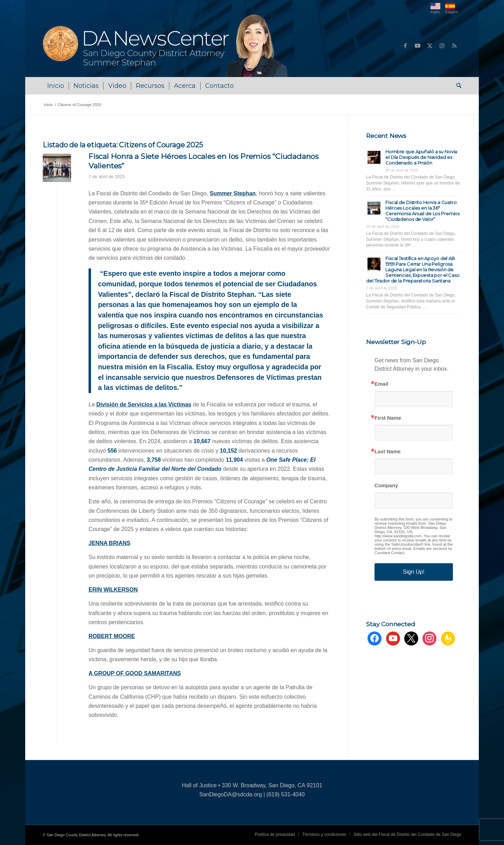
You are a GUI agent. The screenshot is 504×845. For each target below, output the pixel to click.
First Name (388, 418)
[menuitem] (56, 86)
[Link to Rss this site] (454, 46)
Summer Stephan (233, 193)
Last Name (387, 452)
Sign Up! (414, 572)
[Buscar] (457, 86)
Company (386, 486)
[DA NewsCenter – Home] (166, 46)
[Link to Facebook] (405, 46)
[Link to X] (430, 46)
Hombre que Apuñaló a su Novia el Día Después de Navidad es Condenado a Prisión (421, 157)
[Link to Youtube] (418, 46)
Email (381, 384)
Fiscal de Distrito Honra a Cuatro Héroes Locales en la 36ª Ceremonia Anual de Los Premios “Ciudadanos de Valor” (422, 211)
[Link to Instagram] (442, 46)
